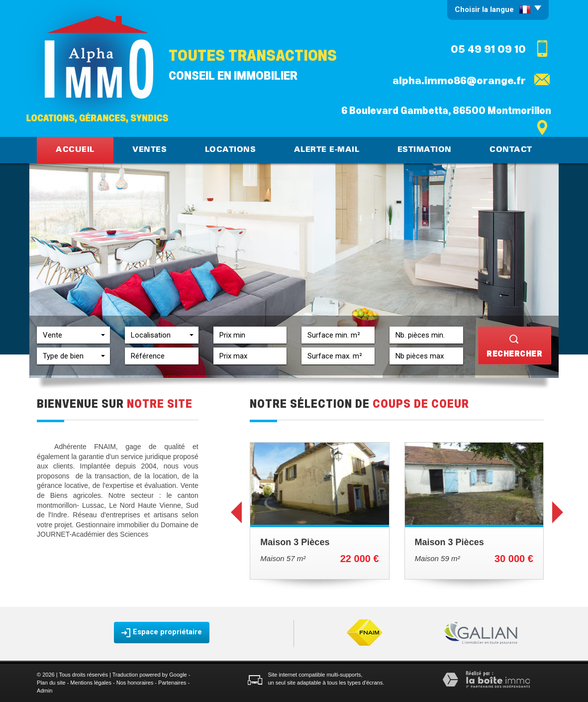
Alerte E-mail (327, 150)
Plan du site (51, 683)
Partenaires (172, 683)
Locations (231, 150)
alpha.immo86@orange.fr (459, 81)
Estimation (425, 150)
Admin (45, 691)
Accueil (75, 150)
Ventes (149, 150)
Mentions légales (91, 683)
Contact (511, 150)
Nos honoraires (135, 683)
